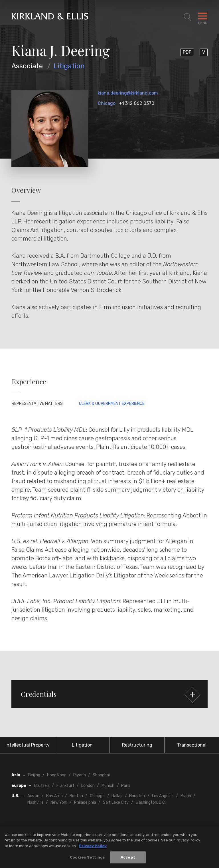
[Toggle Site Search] (188, 17)
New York (59, 802)
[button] (109, 694)
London (88, 786)
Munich (108, 786)
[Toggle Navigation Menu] (203, 17)
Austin (33, 796)
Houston (137, 796)
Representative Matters (37, 404)
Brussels (42, 786)
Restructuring (137, 745)
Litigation (69, 66)
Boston (76, 796)
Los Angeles (163, 796)
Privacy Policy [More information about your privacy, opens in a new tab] (93, 847)
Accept (128, 858)
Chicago (107, 103)
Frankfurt (65, 786)
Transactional (192, 745)
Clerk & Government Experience (112, 404)
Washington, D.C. (151, 802)
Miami (186, 796)
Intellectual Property (28, 745)
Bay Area (54, 796)
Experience (29, 382)
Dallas (117, 796)
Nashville (36, 802)
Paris (126, 786)
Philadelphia (85, 802)
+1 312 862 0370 (137, 103)
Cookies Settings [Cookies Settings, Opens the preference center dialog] (87, 858)
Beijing (34, 775)
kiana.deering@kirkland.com (128, 93)
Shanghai (101, 775)
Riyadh (80, 775)
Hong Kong (57, 775)
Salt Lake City (116, 802)
